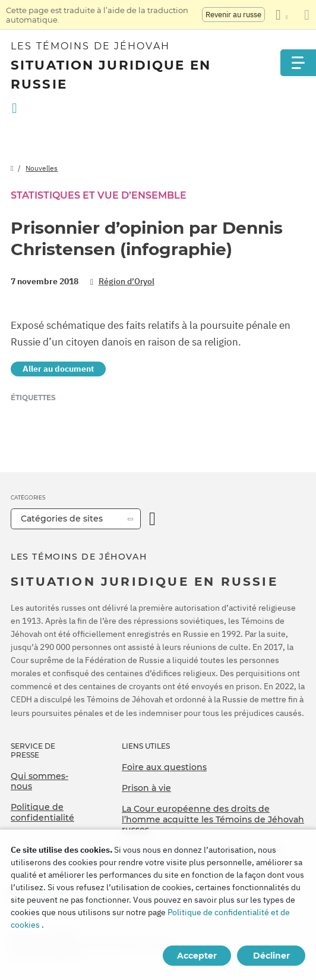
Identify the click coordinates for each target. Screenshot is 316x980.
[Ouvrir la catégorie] (152, 519)
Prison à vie (146, 788)
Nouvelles (42, 168)
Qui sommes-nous (39, 781)
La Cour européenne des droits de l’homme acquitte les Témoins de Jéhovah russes (213, 819)
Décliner (271, 956)
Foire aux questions (164, 767)
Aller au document (58, 369)
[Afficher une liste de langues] (282, 15)
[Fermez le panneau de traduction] (307, 15)
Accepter (197, 956)
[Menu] (298, 63)
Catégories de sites (62, 519)
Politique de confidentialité (42, 812)
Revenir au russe (233, 15)
